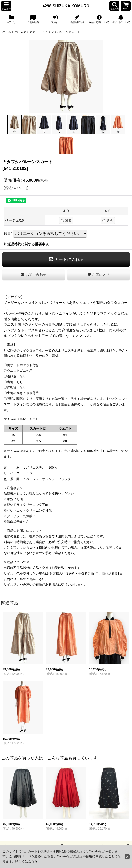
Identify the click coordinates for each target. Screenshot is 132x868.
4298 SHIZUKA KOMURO (66, 6)
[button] (6, 6)
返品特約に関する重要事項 (26, 244)
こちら (33, 861)
